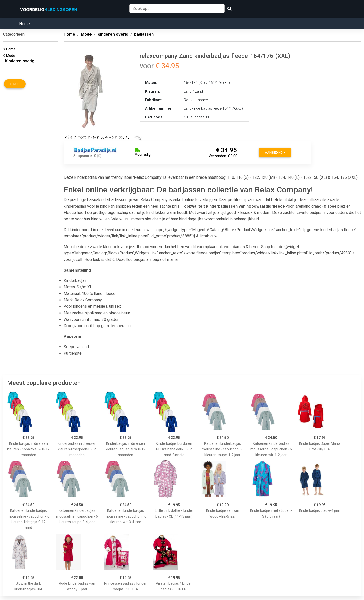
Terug (15, 84)
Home (25, 24)
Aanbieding (275, 153)
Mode (11, 56)
